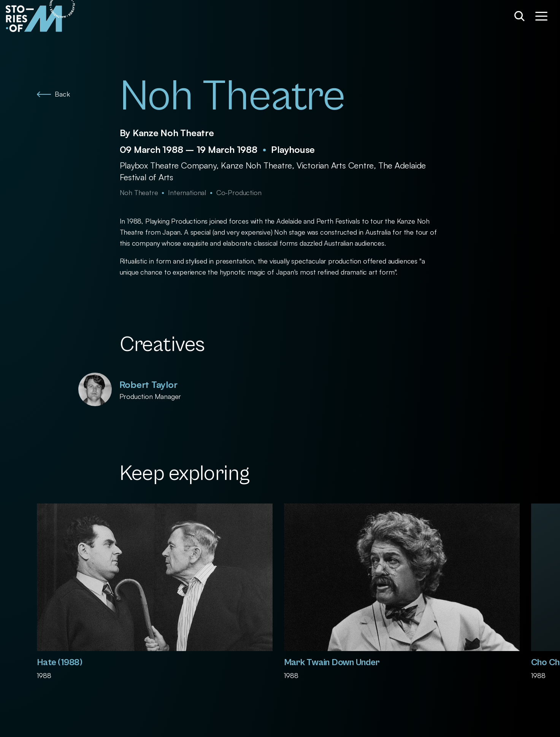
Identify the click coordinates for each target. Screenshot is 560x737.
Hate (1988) (60, 662)
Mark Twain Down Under (332, 662)
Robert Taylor (148, 384)
